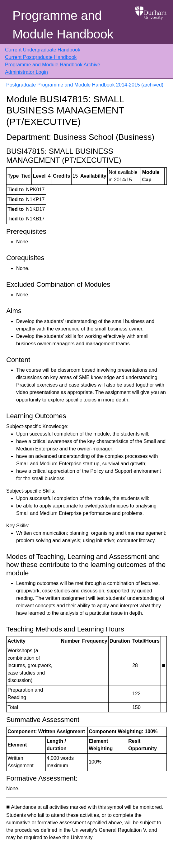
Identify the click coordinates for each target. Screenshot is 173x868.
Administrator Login (26, 72)
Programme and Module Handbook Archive (53, 65)
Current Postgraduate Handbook (41, 57)
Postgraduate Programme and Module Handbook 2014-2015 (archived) (85, 85)
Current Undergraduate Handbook (43, 50)
